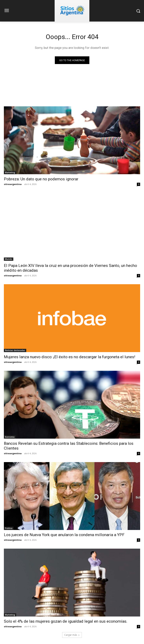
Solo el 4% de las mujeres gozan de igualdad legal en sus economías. (66, 621)
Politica (9, 528)
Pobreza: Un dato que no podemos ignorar (41, 179)
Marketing (10, 172)
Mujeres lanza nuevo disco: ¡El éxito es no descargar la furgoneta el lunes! (69, 357)
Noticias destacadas (15, 350)
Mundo (9, 259)
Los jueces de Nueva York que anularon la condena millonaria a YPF (64, 535)
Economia (10, 437)
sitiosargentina (13, 184)
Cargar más (72, 635)
